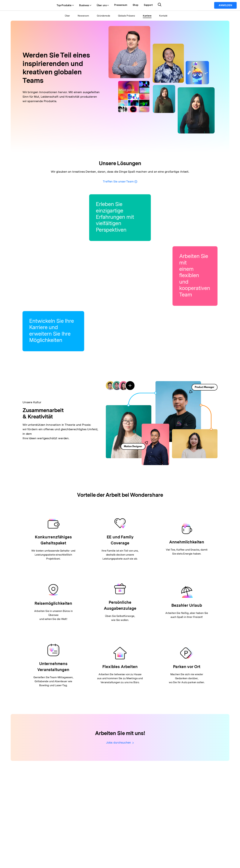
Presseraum (132, 5)
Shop (147, 5)
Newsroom (82, 16)
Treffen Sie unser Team (120, 181)
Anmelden (225, 5)
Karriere (148, 16)
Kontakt (164, 16)
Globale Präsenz (126, 16)
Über (66, 16)
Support (159, 5)
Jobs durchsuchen (120, 743)
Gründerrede (103, 16)
